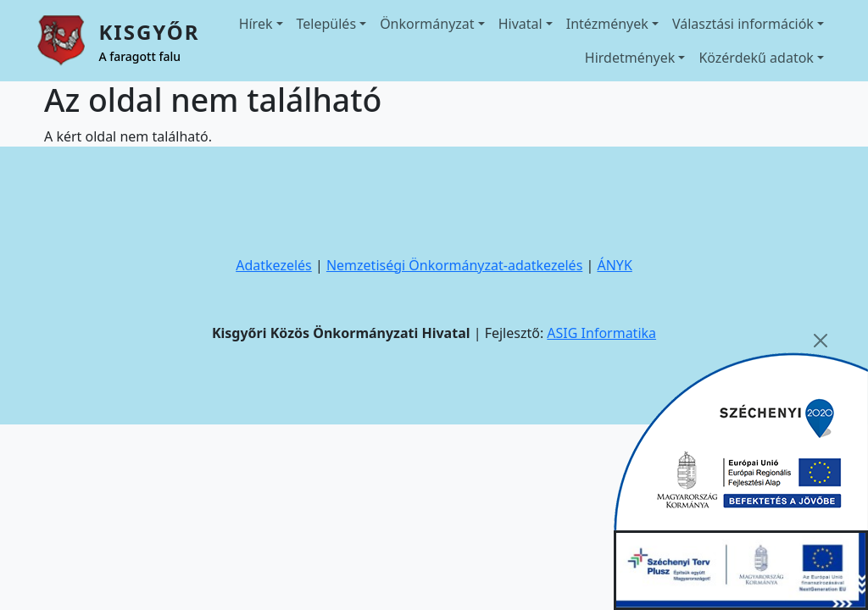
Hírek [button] (256, 24)
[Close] (821, 341)
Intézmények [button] (607, 24)
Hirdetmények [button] (630, 58)
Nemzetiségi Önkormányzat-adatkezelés (454, 265)
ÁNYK (614, 265)
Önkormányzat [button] (427, 24)
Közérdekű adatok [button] (756, 58)
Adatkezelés (274, 265)
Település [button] (327, 24)
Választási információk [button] (743, 24)
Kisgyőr (149, 32)
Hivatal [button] (520, 24)
